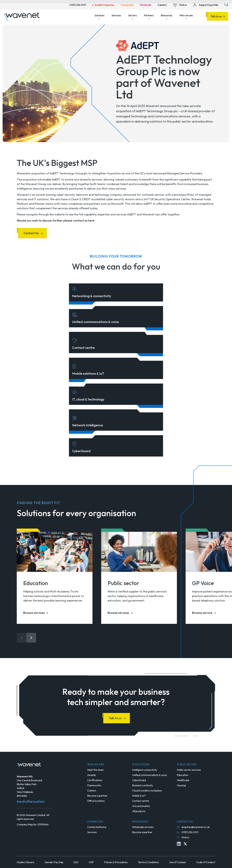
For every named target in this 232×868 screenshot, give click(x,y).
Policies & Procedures (116, 862)
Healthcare (183, 780)
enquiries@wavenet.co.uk (196, 827)
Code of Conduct (206, 862)
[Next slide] (31, 638)
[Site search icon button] (226, 4)
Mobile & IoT (139, 796)
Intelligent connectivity (145, 770)
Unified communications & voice (150, 775)
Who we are (186, 17)
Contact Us (31, 233)
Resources (167, 17)
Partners (149, 17)
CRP (91, 862)
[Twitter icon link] (185, 844)
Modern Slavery (26, 862)
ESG (76, 862)
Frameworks (94, 785)
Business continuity (143, 785)
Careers (92, 790)
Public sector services (189, 770)
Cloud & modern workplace (147, 790)
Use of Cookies (178, 862)
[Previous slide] (22, 638)
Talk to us (216, 16)
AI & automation (141, 806)
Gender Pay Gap (54, 862)
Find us (185, 837)
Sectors (132, 17)
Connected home (97, 827)
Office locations (96, 801)
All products (139, 811)
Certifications (95, 780)
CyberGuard (139, 780)
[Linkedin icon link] (179, 844)
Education (183, 775)
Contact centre (141, 801)
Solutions (99, 17)
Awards (91, 775)
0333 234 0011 (190, 832)
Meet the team (95, 770)
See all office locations (31, 801)
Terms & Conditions (148, 862)
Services (116, 15)
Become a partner (97, 796)
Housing (181, 785)
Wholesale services (143, 827)
